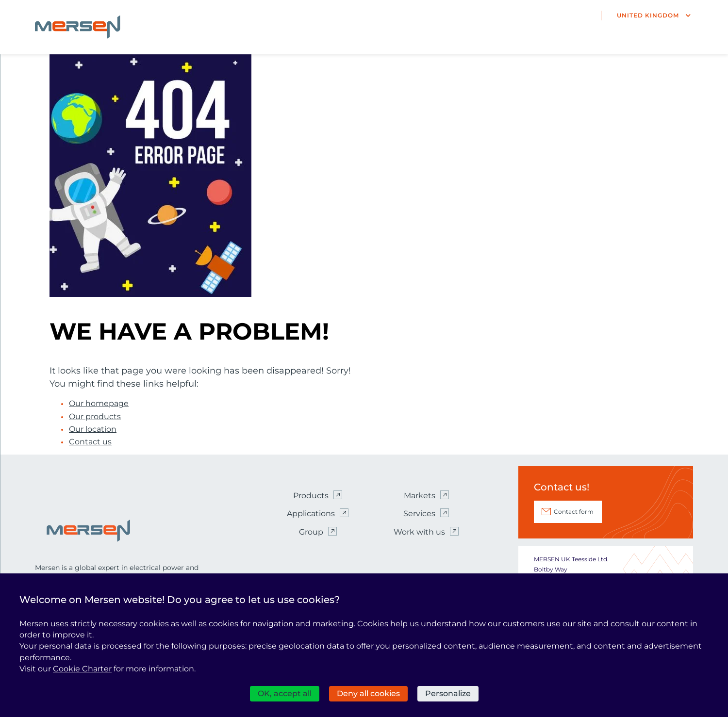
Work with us (419, 532)
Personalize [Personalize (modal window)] (448, 693)
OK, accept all (285, 693)
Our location (93, 429)
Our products (95, 417)
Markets (420, 496)
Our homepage (99, 404)
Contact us (90, 442)
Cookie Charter (82, 669)
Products (311, 496)
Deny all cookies (368, 693)
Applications (311, 513)
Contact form (574, 512)
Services (419, 513)
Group (311, 532)
